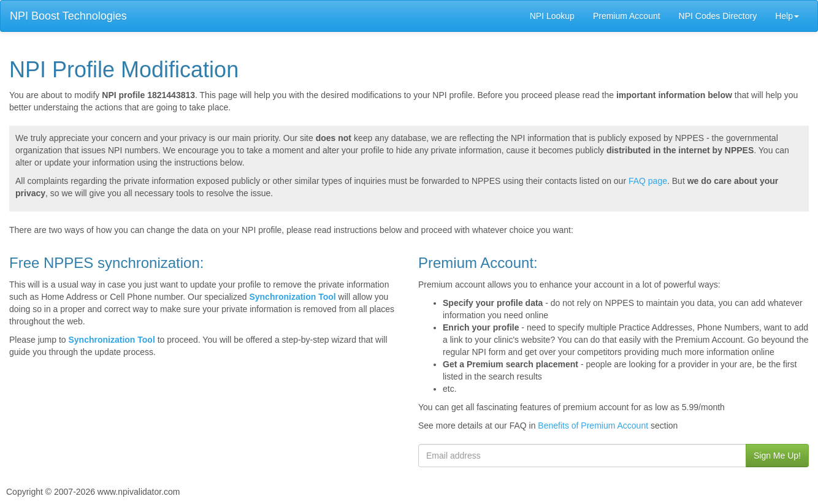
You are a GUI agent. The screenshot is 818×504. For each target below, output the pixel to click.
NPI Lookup (552, 16)
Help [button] (787, 16)
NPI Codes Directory (718, 16)
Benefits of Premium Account (593, 426)
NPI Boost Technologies (68, 16)
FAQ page (648, 181)
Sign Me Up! (777, 456)
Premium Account (627, 16)
